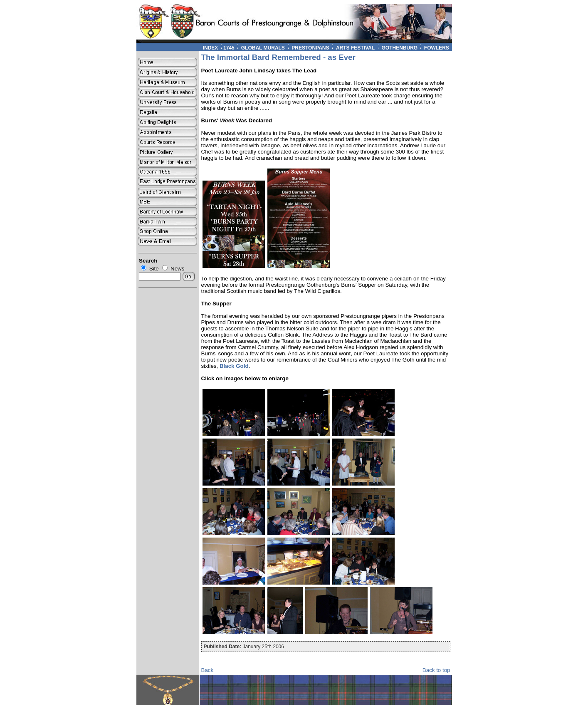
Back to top (436, 670)
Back (208, 670)
